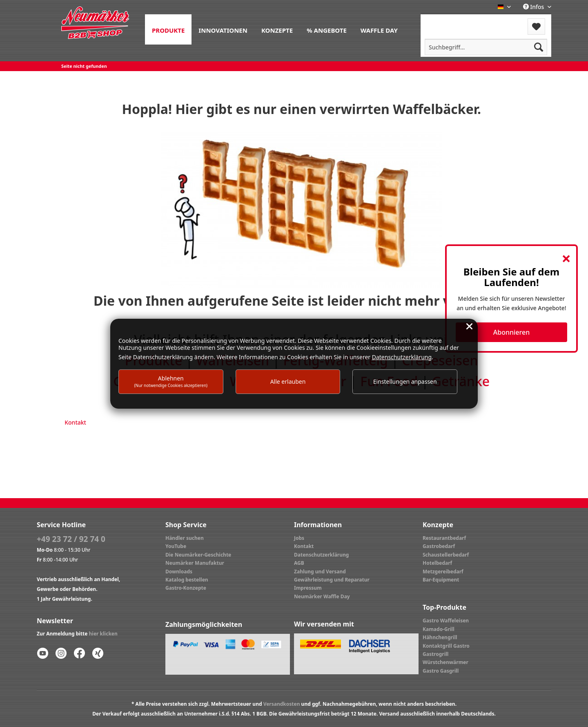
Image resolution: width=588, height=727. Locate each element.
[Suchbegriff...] (486, 47)
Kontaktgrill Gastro (446, 646)
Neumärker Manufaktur (195, 563)
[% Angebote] (327, 29)
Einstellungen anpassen (405, 381)
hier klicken (103, 634)
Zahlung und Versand (320, 572)
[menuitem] (168, 29)
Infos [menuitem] (534, 7)
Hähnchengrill (440, 637)
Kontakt (75, 422)
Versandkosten (282, 704)
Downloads (179, 572)
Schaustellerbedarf (446, 555)
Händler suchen (185, 538)
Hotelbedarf (437, 563)
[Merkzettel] (536, 27)
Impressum (308, 588)
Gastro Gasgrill (441, 671)
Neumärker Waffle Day (322, 596)
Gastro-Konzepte (186, 588)
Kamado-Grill (439, 629)
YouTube (176, 546)
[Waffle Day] (379, 29)
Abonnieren (511, 332)
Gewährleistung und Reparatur (332, 580)
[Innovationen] (223, 29)
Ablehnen (171, 381)
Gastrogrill (435, 654)
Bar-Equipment (441, 580)
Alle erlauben (288, 381)
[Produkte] (168, 29)
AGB (299, 563)
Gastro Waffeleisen (446, 621)
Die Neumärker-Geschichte (198, 555)
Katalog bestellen (187, 580)
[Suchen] (539, 47)
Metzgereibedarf (443, 572)
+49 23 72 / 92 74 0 (71, 539)
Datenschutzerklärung (321, 555)
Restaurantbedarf (444, 538)
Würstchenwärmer (445, 662)
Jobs (299, 538)
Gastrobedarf (439, 546)
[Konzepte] (277, 29)
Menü (442, 21)
